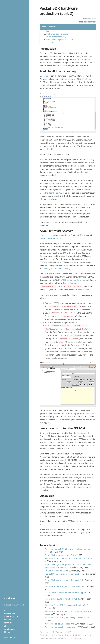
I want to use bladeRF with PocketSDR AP (63, 599)
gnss (94, 19)
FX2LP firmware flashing (50, 238)
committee (9, 623)
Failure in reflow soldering (57, 571)
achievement (10, 613)
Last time (44, 76)
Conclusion (50, 42)
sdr (94, 22)
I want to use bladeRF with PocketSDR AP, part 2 (66, 593)
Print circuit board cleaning (57, 34)
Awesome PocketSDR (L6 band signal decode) (65, 617)
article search (10, 629)
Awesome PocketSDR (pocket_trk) (60, 624)
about (7, 626)
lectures (8, 620)
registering (78, 280)
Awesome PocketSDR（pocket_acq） (61, 627)
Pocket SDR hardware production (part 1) (63, 580)
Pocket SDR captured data (56, 555)
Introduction (51, 31)
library (7, 632)
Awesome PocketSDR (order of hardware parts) (65, 586)
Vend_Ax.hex (83, 290)
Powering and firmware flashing (56, 268)
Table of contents (49, 27)
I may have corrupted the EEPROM (60, 39)
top (6, 610)
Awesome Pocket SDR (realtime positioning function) (68, 558)
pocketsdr (88, 22)
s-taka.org (11, 598)
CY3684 (64, 280)
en (11, 637)
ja (15, 637)
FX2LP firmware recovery (56, 37)
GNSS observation (12, 616)
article (70, 79)
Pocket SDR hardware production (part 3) (63, 574)
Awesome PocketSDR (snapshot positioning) (64, 605)
